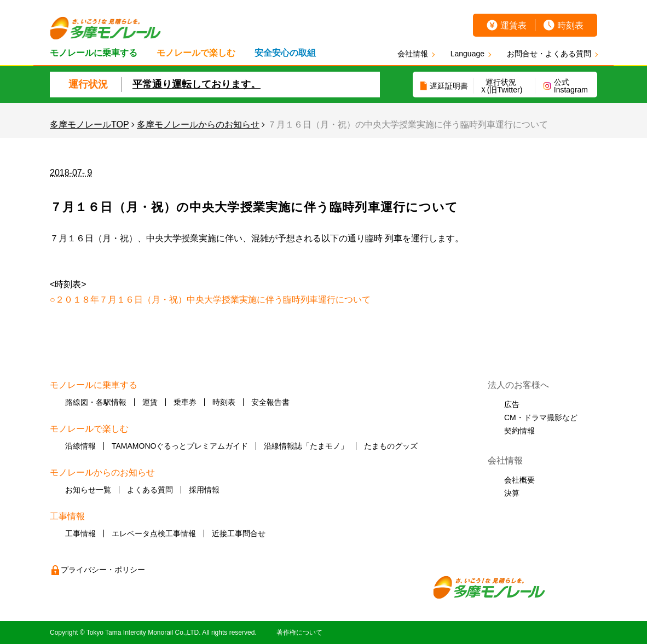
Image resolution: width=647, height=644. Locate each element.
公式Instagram (571, 86)
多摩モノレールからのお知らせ (198, 124)
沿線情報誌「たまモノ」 (306, 446)
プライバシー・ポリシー (103, 570)
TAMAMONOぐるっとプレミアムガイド (180, 446)
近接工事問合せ (239, 533)
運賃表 (513, 25)
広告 (512, 404)
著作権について (299, 633)
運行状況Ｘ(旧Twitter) (501, 86)
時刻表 (570, 25)
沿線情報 (80, 446)
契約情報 (519, 431)
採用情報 (204, 490)
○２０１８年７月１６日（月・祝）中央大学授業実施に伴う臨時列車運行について (210, 300)
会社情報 (413, 54)
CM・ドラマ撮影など (541, 417)
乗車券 (185, 402)
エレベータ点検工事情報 (154, 533)
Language (467, 54)
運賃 (150, 402)
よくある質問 (150, 490)
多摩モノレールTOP (89, 124)
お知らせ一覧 (88, 490)
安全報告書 (270, 402)
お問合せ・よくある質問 (549, 54)
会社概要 (519, 480)
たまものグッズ (391, 446)
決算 (512, 493)
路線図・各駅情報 (96, 402)
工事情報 (80, 533)
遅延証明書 (449, 86)
